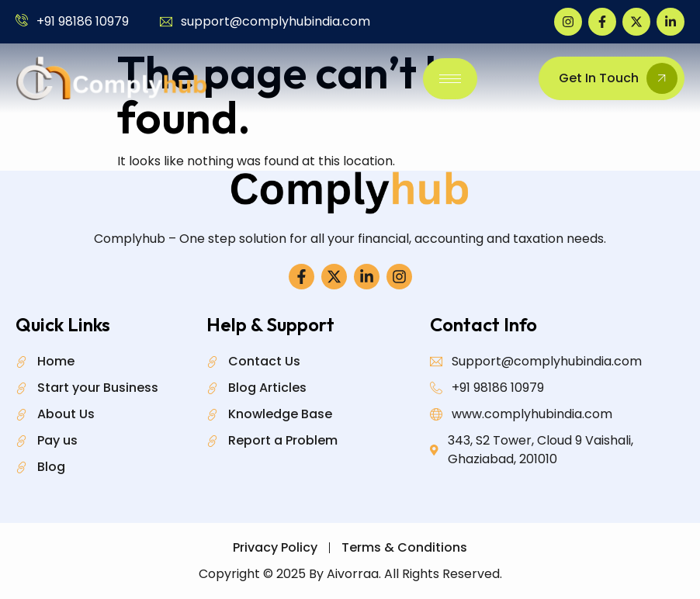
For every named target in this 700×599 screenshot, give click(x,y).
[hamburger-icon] (450, 79)
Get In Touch (618, 78)
